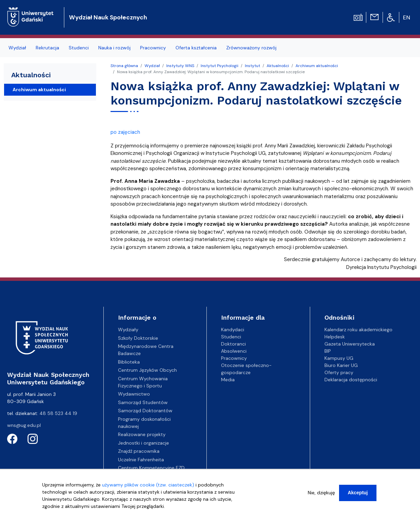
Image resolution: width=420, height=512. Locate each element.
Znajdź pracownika (139, 451)
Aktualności (278, 66)
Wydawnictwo (134, 394)
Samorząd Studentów (143, 402)
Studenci (231, 337)
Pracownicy (234, 358)
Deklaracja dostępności (351, 380)
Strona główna (124, 66)
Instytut (253, 66)
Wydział (152, 66)
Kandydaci (233, 330)
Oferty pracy (339, 372)
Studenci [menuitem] (79, 48)
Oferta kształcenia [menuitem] (196, 48)
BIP (328, 351)
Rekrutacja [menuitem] (47, 48)
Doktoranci (233, 344)
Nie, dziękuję (321, 495)
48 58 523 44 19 (58, 413)
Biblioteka (129, 362)
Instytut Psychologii (220, 66)
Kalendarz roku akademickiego (358, 330)
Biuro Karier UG (341, 365)
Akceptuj (358, 495)
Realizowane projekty (142, 434)
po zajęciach (125, 132)
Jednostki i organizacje (144, 443)
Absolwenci (234, 351)
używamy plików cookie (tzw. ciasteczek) (148, 487)
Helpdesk (335, 337)
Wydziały (128, 330)
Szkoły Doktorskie (138, 338)
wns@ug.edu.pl (24, 425)
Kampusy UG (339, 358)
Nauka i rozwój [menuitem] (114, 48)
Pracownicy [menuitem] (153, 48)
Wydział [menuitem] (17, 48)
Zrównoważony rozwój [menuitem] (251, 48)
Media (228, 380)
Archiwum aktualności (317, 66)
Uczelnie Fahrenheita (141, 460)
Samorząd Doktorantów (145, 411)
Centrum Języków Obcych (147, 370)
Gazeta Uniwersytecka (350, 344)
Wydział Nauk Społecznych (108, 17)
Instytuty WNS (180, 66)
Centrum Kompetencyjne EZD (151, 468)
